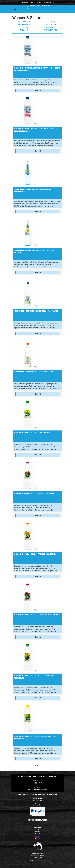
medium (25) (51, 25)
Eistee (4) (51, 22)
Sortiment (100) (51, 30)
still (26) (24, 30)
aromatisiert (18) (24, 22)
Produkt (38, 90)
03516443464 (27, 3)
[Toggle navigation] (14, 10)
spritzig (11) (51, 27)
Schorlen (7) (24, 27)
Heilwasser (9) (24, 25)
